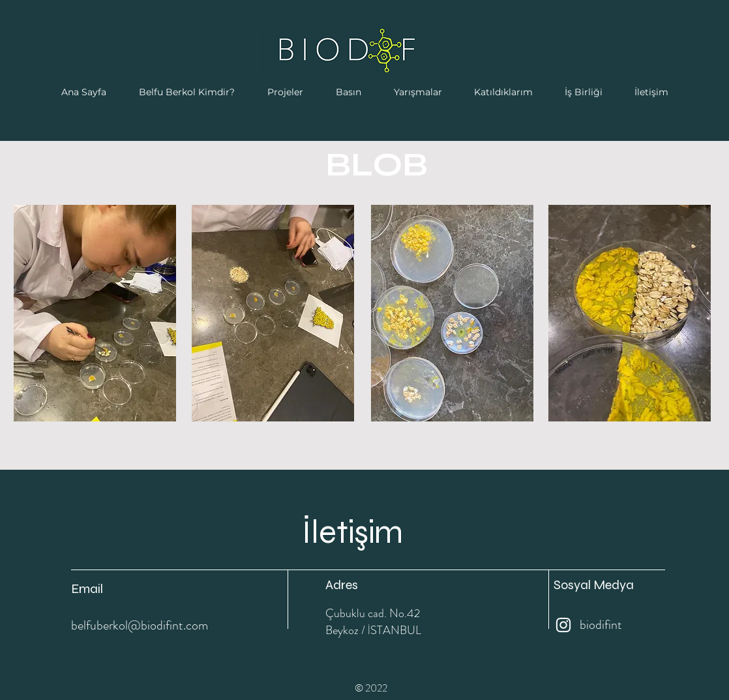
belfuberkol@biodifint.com (140, 625)
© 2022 (371, 688)
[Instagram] (563, 625)
